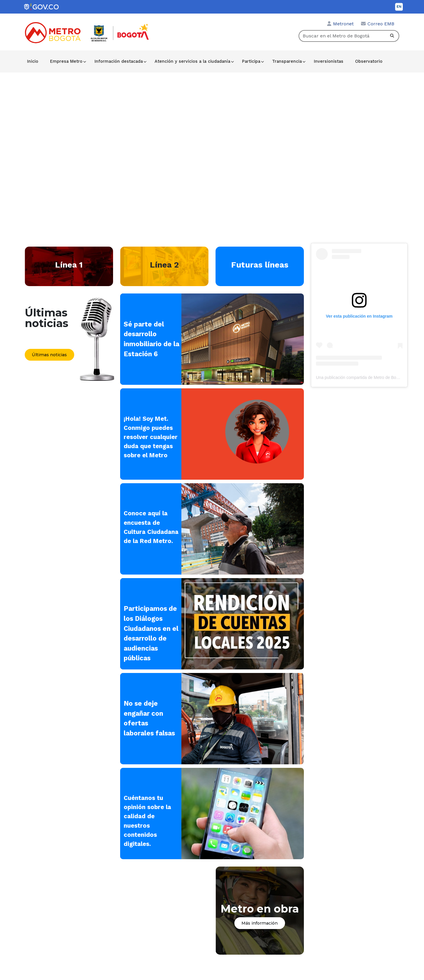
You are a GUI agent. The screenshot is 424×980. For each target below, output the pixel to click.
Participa (252, 61)
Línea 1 (69, 265)
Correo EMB (381, 24)
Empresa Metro (67, 61)
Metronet (343, 24)
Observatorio (369, 61)
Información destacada (119, 61)
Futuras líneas (260, 265)
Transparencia (288, 61)
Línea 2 (164, 265)
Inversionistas (329, 61)
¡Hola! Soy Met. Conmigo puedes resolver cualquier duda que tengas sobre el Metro (151, 437)
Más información (260, 924)
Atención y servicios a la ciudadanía (193, 61)
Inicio (33, 61)
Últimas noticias (49, 355)
